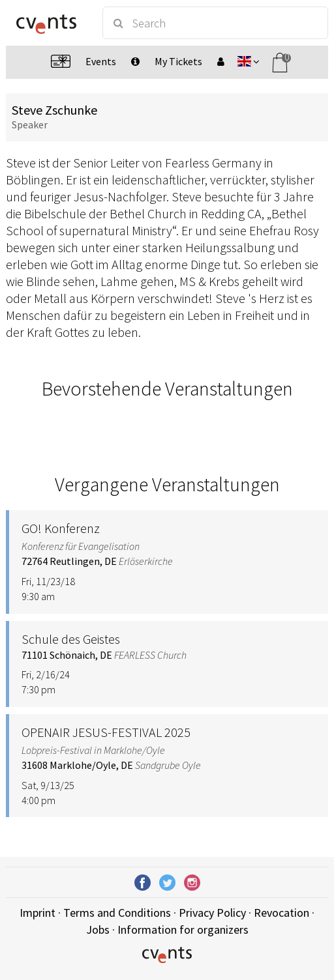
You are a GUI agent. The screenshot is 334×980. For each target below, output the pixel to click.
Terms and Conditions (117, 913)
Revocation (281, 913)
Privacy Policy (212, 913)
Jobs (98, 930)
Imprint (38, 913)
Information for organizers (183, 930)
